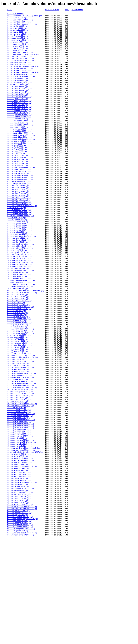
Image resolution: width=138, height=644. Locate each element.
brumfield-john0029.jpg (19, 82)
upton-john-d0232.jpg (18, 572)
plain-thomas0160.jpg (18, 402)
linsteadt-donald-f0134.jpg (21, 339)
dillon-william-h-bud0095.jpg (22, 245)
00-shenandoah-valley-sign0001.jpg (25, 17)
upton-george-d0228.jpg (19, 567)
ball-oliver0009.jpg (17, 36)
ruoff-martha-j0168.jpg (19, 422)
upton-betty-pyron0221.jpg (21, 550)
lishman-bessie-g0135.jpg (20, 342)
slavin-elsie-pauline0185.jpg (22, 463)
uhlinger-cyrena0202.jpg (19, 504)
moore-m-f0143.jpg (16, 361)
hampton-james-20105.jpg (19, 269)
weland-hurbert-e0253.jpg (20, 628)
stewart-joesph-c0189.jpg (20, 473)
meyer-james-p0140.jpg (18, 354)
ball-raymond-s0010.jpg (19, 39)
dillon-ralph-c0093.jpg (19, 240)
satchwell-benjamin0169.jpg (21, 424)
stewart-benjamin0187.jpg (20, 468)
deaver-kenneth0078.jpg (19, 204)
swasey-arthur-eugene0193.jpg (22, 482)
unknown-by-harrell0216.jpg (21, 538)
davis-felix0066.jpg (17, 174)
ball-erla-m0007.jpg (17, 32)
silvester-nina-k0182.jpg (20, 456)
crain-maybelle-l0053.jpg (20, 143)
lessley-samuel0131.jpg (19, 332)
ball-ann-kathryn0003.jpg (20, 22)
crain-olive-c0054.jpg (18, 145)
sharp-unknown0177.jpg (18, 444)
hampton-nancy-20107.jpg (19, 274)
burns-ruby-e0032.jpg (18, 92)
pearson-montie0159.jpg (19, 400)
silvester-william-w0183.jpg (22, 458)
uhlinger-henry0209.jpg (19, 519)
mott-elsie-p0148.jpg (18, 373)
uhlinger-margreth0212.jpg (21, 526)
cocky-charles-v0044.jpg (19, 121)
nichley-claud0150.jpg (18, 378)
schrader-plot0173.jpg (18, 434)
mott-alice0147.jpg (17, 371)
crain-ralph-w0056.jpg (18, 150)
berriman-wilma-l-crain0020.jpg (23, 63)
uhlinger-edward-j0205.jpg (21, 511)
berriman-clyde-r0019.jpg (20, 61)
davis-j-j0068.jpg (16, 182)
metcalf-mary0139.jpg (18, 351)
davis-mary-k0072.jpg (18, 189)
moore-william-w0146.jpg (19, 368)
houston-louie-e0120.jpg (19, 305)
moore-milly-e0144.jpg (18, 364)
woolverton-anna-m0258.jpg (21, 640)
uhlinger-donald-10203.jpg (21, 507)
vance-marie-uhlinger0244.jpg (22, 606)
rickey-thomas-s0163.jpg (19, 410)
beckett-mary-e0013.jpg (19, 46)
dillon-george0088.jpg (18, 228)
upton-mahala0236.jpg (18, 587)
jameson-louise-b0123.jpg (20, 313)
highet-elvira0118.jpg (18, 301)
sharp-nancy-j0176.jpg (18, 441)
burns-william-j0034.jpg (19, 97)
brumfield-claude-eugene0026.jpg (24, 78)
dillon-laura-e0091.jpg (19, 235)
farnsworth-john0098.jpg (19, 252)
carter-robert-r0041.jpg (19, 114)
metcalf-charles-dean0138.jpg (22, 349)
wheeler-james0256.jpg (18, 635)
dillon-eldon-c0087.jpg (19, 225)
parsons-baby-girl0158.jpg (21, 397)
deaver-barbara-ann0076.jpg (21, 199)
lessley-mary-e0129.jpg (19, 327)
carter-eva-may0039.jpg (19, 109)
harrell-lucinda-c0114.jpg (21, 291)
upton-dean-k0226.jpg (18, 562)
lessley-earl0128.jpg (18, 325)
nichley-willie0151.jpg (19, 381)
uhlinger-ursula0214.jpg (19, 533)
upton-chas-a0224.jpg (18, 555)
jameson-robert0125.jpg (19, 317)
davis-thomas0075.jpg (18, 196)
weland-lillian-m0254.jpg (20, 630)
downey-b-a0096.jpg (17, 247)
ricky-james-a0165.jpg (18, 414)
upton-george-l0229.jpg (19, 570)
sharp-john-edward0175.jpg (21, 439)
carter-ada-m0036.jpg (18, 102)
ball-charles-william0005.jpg (22, 27)
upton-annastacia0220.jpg (20, 548)
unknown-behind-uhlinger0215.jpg (24, 536)
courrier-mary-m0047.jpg (19, 128)
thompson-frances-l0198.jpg (21, 494)
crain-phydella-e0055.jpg (20, 148)
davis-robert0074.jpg (18, 194)
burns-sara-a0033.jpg (18, 95)
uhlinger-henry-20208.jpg (20, 521)
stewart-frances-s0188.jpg (21, 470)
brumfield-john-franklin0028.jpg (24, 85)
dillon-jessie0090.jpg (18, 233)
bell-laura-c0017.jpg (18, 56)
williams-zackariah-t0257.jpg (22, 637)
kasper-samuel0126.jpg (18, 320)
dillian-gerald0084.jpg (19, 218)
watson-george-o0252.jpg (19, 625)
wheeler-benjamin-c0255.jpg (21, 633)
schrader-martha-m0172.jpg (21, 431)
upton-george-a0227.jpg (19, 565)
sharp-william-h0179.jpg (19, 448)
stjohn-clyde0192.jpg (18, 480)
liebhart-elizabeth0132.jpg (21, 334)
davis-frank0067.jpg (17, 177)
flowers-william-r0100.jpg (21, 257)
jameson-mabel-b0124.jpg (19, 315)
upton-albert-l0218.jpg (19, 543)
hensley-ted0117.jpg (17, 298)
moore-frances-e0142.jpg (19, 359)
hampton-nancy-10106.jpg (19, 271)
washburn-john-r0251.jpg (19, 623)
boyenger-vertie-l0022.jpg (21, 68)
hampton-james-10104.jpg (19, 267)
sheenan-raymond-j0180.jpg (21, 451)
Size (67, 10)
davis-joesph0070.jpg (18, 184)
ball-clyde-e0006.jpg (18, 29)
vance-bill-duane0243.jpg (20, 603)
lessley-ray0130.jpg (17, 330)
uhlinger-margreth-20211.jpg (22, 528)
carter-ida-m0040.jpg (18, 111)
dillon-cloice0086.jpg (18, 223)
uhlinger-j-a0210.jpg (18, 523)
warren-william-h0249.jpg (20, 618)
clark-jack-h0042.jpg (18, 116)
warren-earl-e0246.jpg (18, 611)
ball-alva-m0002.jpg (17, 19)
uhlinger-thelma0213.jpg (19, 531)
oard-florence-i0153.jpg (19, 385)
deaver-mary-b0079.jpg (18, 206)
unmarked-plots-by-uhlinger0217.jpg (25, 540)
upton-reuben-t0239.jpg (19, 594)
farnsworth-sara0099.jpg (19, 254)
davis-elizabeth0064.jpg (19, 170)
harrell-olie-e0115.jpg (19, 293)
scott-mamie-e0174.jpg (18, 436)
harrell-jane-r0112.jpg (19, 286)
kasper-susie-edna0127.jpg (21, 322)
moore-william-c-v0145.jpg (21, 366)
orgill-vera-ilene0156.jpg (21, 393)
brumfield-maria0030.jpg (19, 87)
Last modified (52, 10)
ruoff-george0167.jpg (18, 419)
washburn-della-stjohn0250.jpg (23, 620)
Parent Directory (16, 15)
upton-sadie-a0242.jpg (18, 601)
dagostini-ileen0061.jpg (19, 162)
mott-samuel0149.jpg (17, 376)
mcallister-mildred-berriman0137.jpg (26, 347)
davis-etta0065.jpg (17, 172)
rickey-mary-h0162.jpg (18, 407)
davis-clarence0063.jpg (19, 167)
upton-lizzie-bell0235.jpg (21, 584)
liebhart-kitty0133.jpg (19, 337)
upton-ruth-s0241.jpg (18, 599)
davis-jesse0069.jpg (17, 179)
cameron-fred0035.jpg (18, 99)
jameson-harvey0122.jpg (19, 310)
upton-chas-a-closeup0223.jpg (22, 557)
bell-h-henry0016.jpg (18, 53)
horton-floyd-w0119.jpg (19, 303)
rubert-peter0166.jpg (18, 417)
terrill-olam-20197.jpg (19, 492)
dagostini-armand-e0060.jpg (21, 160)
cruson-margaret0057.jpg (19, 153)
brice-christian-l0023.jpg (21, 70)
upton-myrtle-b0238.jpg (19, 591)
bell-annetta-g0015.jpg (19, 51)
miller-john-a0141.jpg (18, 356)
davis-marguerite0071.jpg (20, 187)
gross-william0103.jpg (18, 264)
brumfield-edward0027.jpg (20, 80)
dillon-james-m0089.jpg (19, 230)
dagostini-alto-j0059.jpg (20, 158)
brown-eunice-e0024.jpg (19, 73)
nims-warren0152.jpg (17, 383)
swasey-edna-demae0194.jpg (21, 485)
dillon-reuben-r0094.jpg (19, 242)
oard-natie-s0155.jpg (18, 390)
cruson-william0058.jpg (19, 155)
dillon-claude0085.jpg (18, 221)
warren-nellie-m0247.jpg (19, 613)
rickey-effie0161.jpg (18, 405)
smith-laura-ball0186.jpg (20, 465)
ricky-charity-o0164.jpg (19, 412)
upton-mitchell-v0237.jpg (20, 589)
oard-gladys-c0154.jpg (18, 388)
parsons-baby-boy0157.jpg (20, 395)
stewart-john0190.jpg (18, 475)
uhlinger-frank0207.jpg (19, 516)
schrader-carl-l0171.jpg (19, 429)
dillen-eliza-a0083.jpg (19, 216)
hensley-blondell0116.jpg (20, 296)
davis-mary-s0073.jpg (18, 191)
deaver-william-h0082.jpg (20, 213)
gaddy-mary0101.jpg (17, 259)
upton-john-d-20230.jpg (19, 574)
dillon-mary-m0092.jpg (18, 238)
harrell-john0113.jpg (18, 288)
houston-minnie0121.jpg (19, 308)
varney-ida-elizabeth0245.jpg (22, 608)
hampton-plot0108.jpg (18, 276)
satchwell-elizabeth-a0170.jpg (23, 427)
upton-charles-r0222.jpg (19, 553)
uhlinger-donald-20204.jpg (21, 509)
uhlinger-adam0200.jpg (18, 499)
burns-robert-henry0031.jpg (21, 90)
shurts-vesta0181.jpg (18, 453)
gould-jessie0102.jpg (18, 262)
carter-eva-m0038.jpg (18, 107)
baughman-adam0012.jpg (18, 44)
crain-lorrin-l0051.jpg (19, 138)
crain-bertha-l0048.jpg (19, 131)
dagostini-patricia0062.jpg (21, 165)
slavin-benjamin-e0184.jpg (21, 460)
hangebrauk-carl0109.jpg (19, 279)
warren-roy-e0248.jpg (18, 616)
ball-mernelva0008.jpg (18, 34)
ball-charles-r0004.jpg (19, 24)
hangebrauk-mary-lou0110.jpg (22, 281)
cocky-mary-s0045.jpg (18, 124)
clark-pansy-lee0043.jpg (19, 119)
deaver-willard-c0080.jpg (20, 208)
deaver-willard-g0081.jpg (20, 211)
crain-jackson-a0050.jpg (19, 136)
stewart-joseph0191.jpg (19, 477)
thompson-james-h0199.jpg (20, 497)
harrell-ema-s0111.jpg (18, 284)
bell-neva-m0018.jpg (17, 58)
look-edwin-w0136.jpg (18, 344)
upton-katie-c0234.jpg (18, 582)
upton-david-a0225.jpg (18, 560)
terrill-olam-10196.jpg (19, 490)
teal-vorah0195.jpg (17, 487)
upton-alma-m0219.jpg (18, 545)
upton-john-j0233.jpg (18, 579)
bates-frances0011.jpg (18, 41)
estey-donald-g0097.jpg (19, 250)
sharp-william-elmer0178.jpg (22, 446)
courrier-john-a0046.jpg (19, 126)
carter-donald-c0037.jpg (19, 104)
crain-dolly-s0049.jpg (18, 133)
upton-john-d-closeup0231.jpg (22, 577)
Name (10, 10)
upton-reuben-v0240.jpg (19, 596)
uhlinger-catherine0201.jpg (21, 502)
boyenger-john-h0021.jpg (19, 65)
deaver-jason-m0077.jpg (19, 201)
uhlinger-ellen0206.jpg (19, 514)
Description (77, 10)
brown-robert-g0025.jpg (19, 75)
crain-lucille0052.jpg (18, 141)
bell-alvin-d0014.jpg (18, 48)
